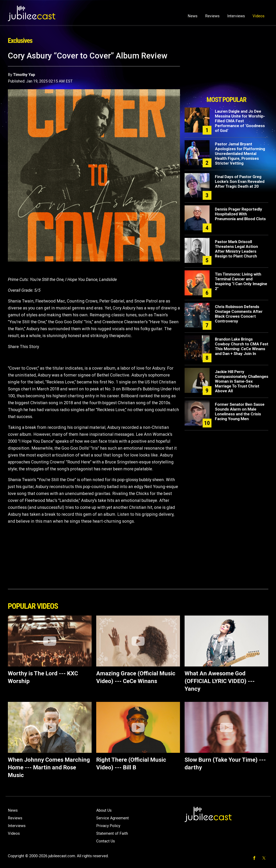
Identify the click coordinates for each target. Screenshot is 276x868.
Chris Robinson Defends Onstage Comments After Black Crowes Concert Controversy (239, 314)
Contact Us (106, 841)
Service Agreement (113, 818)
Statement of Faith (112, 833)
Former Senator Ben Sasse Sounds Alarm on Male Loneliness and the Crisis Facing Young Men (240, 412)
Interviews (236, 16)
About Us (104, 810)
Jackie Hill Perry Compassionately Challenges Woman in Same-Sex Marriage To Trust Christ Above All (242, 381)
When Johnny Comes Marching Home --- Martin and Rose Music (49, 767)
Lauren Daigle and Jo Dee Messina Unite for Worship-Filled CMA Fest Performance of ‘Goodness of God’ (240, 121)
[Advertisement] (226, 72)
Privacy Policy (108, 826)
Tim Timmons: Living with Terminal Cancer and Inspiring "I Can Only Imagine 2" (241, 281)
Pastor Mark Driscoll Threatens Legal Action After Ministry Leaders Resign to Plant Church (236, 249)
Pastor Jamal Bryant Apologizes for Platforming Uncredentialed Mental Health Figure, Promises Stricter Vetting (240, 154)
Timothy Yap (24, 75)
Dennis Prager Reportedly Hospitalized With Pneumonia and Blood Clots (240, 214)
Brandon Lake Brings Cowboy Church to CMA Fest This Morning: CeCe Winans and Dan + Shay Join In (242, 346)
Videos (259, 16)
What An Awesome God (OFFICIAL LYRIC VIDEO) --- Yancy (220, 681)
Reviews (212, 16)
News (193, 16)
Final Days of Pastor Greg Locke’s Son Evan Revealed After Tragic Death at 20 (240, 182)
